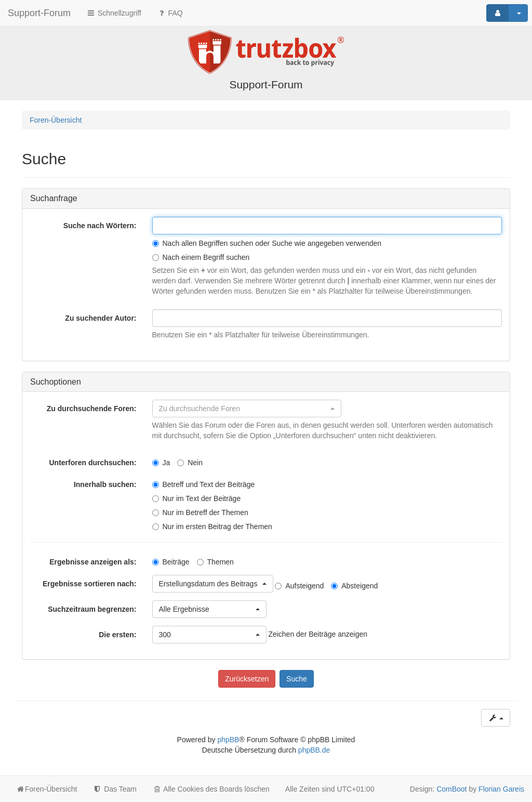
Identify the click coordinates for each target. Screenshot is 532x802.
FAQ (170, 13)
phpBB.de (314, 750)
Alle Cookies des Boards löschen (211, 789)
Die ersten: (117, 635)
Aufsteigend (299, 586)
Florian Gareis (501, 789)
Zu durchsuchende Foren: (92, 409)
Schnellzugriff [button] (114, 13)
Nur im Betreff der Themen (200, 512)
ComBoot (451, 789)
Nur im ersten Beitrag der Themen (212, 527)
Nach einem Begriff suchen (201, 257)
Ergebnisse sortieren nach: (90, 584)
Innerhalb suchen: (105, 484)
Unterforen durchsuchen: (92, 463)
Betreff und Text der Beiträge (204, 484)
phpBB (228, 740)
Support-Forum (39, 13)
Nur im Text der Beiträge (197, 498)
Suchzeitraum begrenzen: (92, 609)
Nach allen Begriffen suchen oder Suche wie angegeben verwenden (267, 243)
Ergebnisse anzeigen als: (93, 562)
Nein (190, 463)
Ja (161, 463)
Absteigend (354, 586)
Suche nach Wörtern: (100, 226)
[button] (247, 409)
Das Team (115, 789)
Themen (215, 562)
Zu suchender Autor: (101, 318)
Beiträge (171, 562)
